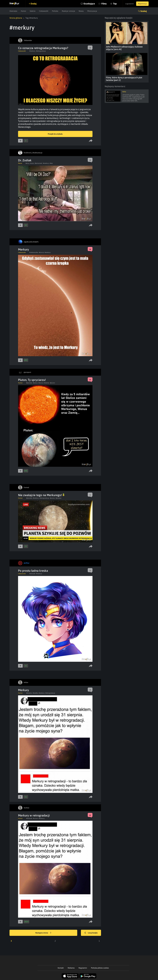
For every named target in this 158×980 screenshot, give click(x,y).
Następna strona (43, 933)
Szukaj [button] (144, 11)
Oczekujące (89, 4)
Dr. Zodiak (25, 160)
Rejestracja (142, 4)
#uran (32, 163)
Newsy (81, 11)
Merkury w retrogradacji (34, 815)
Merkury (23, 249)
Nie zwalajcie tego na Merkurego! (41, 495)
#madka (35, 693)
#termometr (38, 163)
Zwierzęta (13, 11)
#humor (35, 818)
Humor (23, 11)
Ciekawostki (44, 11)
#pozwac (59, 498)
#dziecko (29, 693)
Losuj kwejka (91, 933)
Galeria (33, 11)
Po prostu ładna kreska (33, 571)
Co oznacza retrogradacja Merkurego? (43, 48)
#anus (28, 163)
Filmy (104, 4)
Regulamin (83, 968)
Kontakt (61, 968)
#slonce (41, 252)
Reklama (71, 968)
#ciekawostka (34, 252)
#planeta (29, 383)
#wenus (35, 383)
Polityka (55, 11)
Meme (20, 163)
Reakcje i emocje (68, 11)
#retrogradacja (41, 51)
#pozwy (52, 498)
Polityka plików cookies (100, 968)
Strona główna (16, 18)
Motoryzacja (92, 11)
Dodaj (34, 4)
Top (115, 4)
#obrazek (32, 574)
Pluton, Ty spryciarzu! (32, 380)
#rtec (51, 163)
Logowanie (130, 4)
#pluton (52, 383)
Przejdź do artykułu (55, 134)
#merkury (32, 51)
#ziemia (47, 383)
